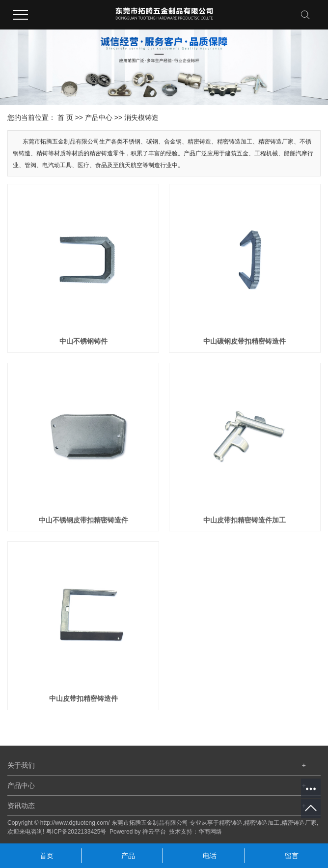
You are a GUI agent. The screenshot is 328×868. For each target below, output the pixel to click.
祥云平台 (154, 832)
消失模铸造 (141, 117)
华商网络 (210, 832)
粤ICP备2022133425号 (76, 832)
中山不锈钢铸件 (83, 341)
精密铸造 (231, 823)
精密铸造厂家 (299, 823)
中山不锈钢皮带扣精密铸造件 (83, 520)
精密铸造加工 (262, 823)
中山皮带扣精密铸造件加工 (245, 520)
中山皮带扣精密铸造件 (83, 698)
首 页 (65, 117)
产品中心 (99, 117)
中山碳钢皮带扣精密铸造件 (245, 341)
